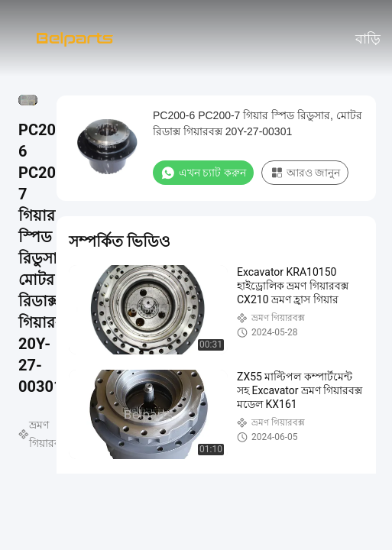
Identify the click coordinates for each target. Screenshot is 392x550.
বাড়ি (368, 39)
